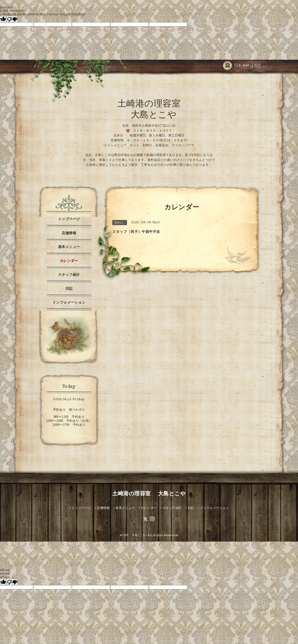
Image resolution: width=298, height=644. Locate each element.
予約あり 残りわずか (69, 410)
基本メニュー (69, 247)
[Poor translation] (12, 19)
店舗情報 (69, 234)
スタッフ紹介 (69, 275)
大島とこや (138, 536)
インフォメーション (69, 303)
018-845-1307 (242, 66)
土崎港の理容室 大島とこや (149, 494)
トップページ (69, 220)
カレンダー (69, 261)
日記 (69, 289)
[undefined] (12, 582)
